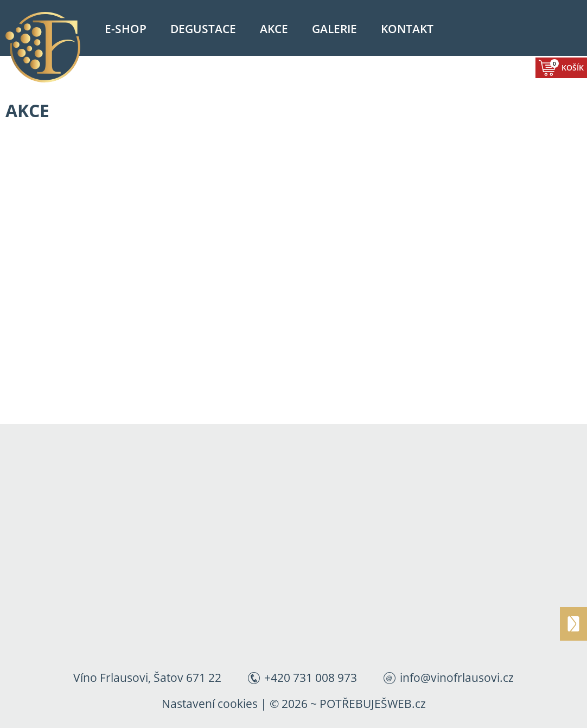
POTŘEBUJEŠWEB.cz (373, 704)
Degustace (203, 29)
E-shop (126, 29)
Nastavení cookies (210, 704)
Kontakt (407, 29)
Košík (567, 66)
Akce (274, 29)
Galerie (334, 29)
